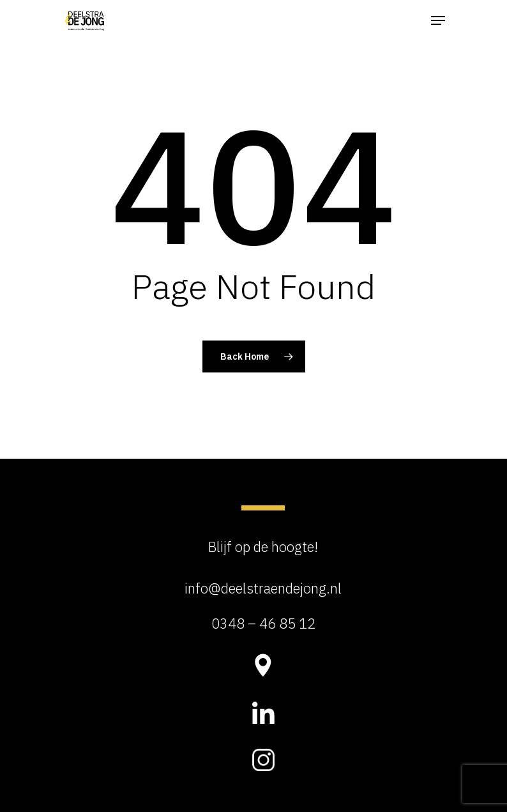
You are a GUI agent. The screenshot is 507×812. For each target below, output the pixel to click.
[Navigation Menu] (438, 20)
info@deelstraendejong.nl (263, 588)
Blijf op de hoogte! (263, 547)
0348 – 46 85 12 (263, 623)
